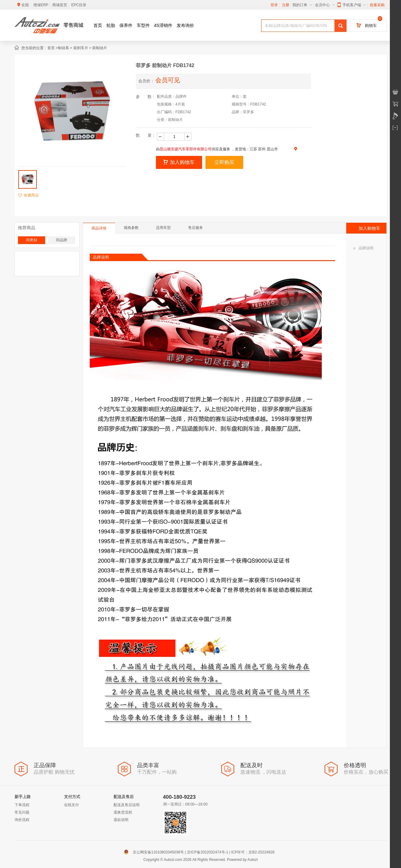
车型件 (143, 25)
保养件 (126, 25)
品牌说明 (363, 248)
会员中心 (325, 5)
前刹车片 (81, 48)
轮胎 (111, 25)
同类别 (32, 240)
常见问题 (22, 812)
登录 (274, 5)
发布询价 (185, 25)
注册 (286, 5)
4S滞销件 (163, 25)
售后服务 (196, 228)
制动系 (63, 48)
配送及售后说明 (127, 805)
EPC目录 (79, 5)
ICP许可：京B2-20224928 (253, 852)
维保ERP (41, 5)
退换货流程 (123, 812)
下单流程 (22, 805)
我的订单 (302, 5)
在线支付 (71, 805)
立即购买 (224, 162)
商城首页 (60, 5)
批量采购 (377, 5)
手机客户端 (352, 5)
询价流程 (22, 820)
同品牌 (62, 240)
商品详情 (99, 228)
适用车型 (163, 228)
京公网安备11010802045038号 (155, 852)
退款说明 (121, 820)
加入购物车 (179, 162)
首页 (98, 25)
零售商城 (73, 25)
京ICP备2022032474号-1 (207, 852)
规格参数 (131, 228)
